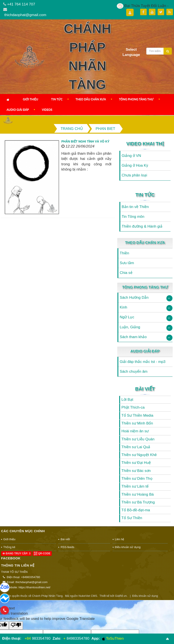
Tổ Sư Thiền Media (137, 415)
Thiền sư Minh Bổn (137, 423)
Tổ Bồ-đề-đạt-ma (136, 510)
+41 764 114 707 (21, 4)
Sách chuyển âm (134, 371)
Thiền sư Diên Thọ (137, 479)
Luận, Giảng (130, 327)
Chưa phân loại (134, 175)
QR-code (42, 553)
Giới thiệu (31, 99)
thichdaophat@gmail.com (25, 15)
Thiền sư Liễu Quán (138, 439)
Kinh (123, 307)
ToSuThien (113, 639)
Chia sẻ (126, 273)
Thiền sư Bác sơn (136, 471)
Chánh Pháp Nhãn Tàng (47, 596)
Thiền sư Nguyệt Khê (139, 455)
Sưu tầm (127, 263)
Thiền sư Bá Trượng (138, 502)
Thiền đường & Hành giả (142, 226)
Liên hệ (119, 539)
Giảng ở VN (131, 156)
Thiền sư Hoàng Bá (138, 494)
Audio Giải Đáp (18, 110)
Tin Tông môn (133, 217)
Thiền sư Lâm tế (135, 486)
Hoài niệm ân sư (135, 431)
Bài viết (145, 389)
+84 (28, 638)
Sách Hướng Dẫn (134, 298)
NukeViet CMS (88, 596)
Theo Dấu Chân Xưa (91, 99)
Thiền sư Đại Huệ (136, 463)
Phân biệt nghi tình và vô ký (85, 141)
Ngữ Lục (127, 317)
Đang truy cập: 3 (16, 553)
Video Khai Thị (145, 144)
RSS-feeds (67, 547)
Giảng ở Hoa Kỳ (135, 165)
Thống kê (9, 547)
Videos (47, 110)
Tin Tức (57, 99)
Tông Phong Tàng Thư (136, 99)
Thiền (124, 253)
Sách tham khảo (133, 337)
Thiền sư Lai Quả (136, 447)
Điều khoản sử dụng (128, 547)
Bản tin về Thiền (135, 207)
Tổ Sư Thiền (132, 518)
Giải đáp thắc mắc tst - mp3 (143, 362)
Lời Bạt (127, 400)
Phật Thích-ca (133, 407)
